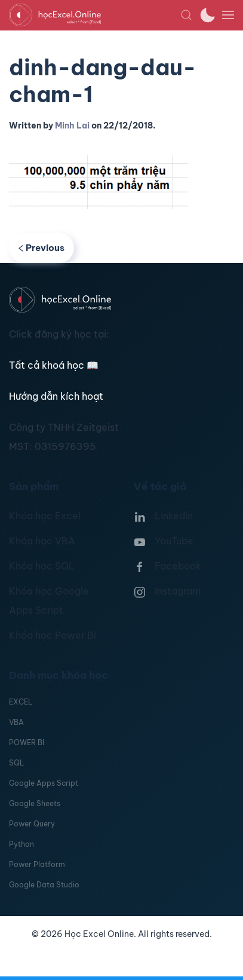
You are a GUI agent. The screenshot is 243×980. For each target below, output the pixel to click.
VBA (16, 722)
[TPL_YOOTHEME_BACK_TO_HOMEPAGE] (95, 15)
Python (21, 844)
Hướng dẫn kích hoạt (56, 396)
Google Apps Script (44, 783)
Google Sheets (35, 803)
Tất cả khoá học (54, 365)
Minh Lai (72, 125)
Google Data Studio (44, 885)
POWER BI (27, 742)
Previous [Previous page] (41, 248)
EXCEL (21, 702)
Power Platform (37, 864)
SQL (16, 763)
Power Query (32, 824)
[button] (186, 15)
